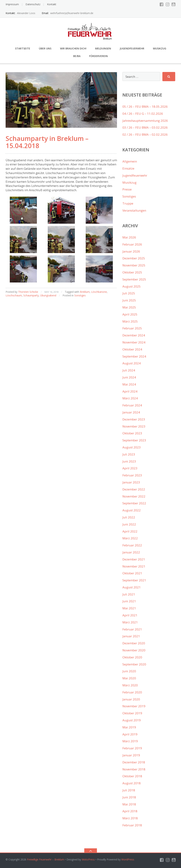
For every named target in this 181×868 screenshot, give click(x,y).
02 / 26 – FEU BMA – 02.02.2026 (145, 134)
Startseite (23, 48)
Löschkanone (99, 292)
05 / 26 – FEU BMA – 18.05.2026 (145, 107)
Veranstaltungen (134, 210)
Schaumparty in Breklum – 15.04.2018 (47, 142)
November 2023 (134, 426)
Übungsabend (48, 295)
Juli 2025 (129, 293)
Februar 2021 (132, 629)
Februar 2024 (132, 405)
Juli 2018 (129, 790)
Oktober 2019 (132, 713)
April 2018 (130, 811)
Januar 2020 (131, 699)
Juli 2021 (129, 594)
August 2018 (132, 783)
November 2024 (134, 342)
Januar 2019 (131, 755)
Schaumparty (31, 295)
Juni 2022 (129, 524)
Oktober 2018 (132, 776)
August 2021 (132, 587)
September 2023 (134, 440)
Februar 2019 (132, 748)
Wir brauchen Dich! (73, 48)
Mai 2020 (129, 678)
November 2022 (134, 496)
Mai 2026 (129, 237)
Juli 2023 (129, 454)
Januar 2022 (131, 552)
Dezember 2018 (134, 762)
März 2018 (130, 818)
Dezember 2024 (134, 335)
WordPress (128, 859)
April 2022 (130, 531)
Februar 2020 (132, 692)
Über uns (45, 48)
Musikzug (160, 48)
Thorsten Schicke (28, 292)
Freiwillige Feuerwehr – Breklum (46, 859)
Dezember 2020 (134, 643)
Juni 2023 (129, 461)
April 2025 (130, 314)
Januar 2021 (131, 636)
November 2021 (134, 566)
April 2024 (130, 391)
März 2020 (130, 685)
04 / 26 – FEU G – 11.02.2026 (143, 114)
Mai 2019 (129, 727)
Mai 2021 (129, 608)
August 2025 (132, 286)
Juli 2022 (129, 517)
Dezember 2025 (134, 258)
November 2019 (134, 706)
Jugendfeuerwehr (132, 48)
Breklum (85, 292)
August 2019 (132, 720)
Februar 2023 (132, 475)
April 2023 (130, 468)
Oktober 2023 (132, 433)
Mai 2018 (129, 804)
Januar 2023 (131, 482)
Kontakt (52, 4)
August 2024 (132, 363)
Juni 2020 (129, 671)
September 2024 (134, 356)
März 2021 (130, 622)
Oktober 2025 (132, 272)
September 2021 (134, 580)
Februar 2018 (132, 825)
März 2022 (130, 538)
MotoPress (88, 859)
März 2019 (130, 741)
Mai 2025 (129, 307)
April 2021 (130, 615)
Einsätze (128, 168)
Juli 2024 (129, 370)
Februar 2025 (132, 328)
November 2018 (134, 769)
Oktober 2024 (132, 349)
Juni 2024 (129, 377)
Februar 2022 (132, 545)
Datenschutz (33, 4)
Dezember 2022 (134, 489)
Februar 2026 (132, 244)
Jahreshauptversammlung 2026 (145, 121)
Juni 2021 (129, 601)
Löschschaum (14, 295)
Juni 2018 (129, 797)
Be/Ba (77, 56)
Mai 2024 (129, 384)
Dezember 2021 (134, 559)
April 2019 (130, 734)
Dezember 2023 (134, 419)
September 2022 (134, 503)
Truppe (128, 203)
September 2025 (134, 279)
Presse (127, 189)
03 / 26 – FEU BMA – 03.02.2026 (145, 127)
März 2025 (130, 321)
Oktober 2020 (132, 657)
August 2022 (132, 510)
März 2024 (130, 398)
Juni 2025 (129, 300)
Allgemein (130, 161)
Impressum (12, 4)
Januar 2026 (131, 251)
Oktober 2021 (132, 573)
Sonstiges (80, 295)
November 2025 (134, 265)
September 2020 (134, 664)
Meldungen (103, 48)
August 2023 (132, 447)
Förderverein (98, 56)
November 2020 (134, 650)
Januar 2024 (131, 412)
